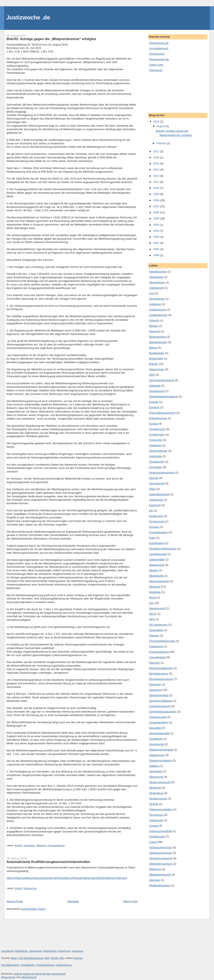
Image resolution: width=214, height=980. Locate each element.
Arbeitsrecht (156, 288)
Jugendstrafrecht (159, 494)
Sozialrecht (156, 739)
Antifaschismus (64, 965)
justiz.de (18, 974)
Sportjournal (156, 744)
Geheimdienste (158, 451)
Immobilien (30, 845)
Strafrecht (155, 788)
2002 (157, 237)
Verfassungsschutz (160, 853)
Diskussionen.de (159, 59)
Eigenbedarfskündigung (163, 396)
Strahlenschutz (158, 799)
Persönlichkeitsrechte (162, 641)
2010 (157, 188)
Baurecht (154, 331)
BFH (62, 958)
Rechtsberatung (159, 674)
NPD (152, 619)
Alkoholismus (157, 282)
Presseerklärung (56, 845)
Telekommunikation (161, 809)
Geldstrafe (155, 456)
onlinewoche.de (29, 977)
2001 (157, 243)
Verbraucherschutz (160, 847)
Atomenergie (157, 299)
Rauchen (154, 663)
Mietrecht (41, 845)
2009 (157, 194)
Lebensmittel (157, 559)
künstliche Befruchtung (163, 549)
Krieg (152, 538)
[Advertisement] (168, 92)
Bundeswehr (157, 353)
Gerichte (78, 958)
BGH (47, 958)
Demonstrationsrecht (162, 380)
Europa (153, 424)
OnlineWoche (50, 951)
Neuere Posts (15, 901)
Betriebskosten (158, 342)
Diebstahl (155, 386)
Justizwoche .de (28, 17)
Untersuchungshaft (160, 831)
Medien (153, 570)
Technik (154, 804)
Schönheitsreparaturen (163, 712)
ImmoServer (8, 951)
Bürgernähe (156, 358)
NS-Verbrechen (158, 625)
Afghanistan (156, 277)
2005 (157, 218)
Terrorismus (156, 815)
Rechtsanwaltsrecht (161, 668)
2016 (157, 157)
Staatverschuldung (160, 760)
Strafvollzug (156, 793)
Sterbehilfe (155, 771)
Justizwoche (35, 951)
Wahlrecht (155, 869)
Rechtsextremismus (161, 679)
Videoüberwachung (161, 864)
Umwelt (153, 826)
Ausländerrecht (158, 315)
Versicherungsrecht (161, 858)
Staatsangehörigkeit (161, 750)
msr (151, 603)
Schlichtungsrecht (160, 706)
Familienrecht (157, 429)
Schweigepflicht (158, 722)
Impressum (156, 70)
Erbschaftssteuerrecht (162, 413)
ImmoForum (64, 951)
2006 (157, 212)
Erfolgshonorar (158, 418)
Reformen (155, 684)
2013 (157, 170)
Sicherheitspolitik (159, 733)
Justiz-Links (156, 65)
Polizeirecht (156, 646)
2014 (157, 164)
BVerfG (19, 845)
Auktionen (155, 304)
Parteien (154, 636)
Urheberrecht (157, 837)
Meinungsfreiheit (159, 581)
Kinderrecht (156, 516)
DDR (152, 375)
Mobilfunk (155, 592)
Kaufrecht (155, 505)
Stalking (154, 766)
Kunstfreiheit (157, 543)
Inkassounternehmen (162, 473)
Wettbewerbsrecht (160, 875)
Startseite (73, 901)
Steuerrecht (156, 777)
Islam (152, 489)
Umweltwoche (27, 965)
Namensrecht (157, 608)
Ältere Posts (130, 901)
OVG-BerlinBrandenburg (31, 958)
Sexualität (155, 728)
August (161, 126)
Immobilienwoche (10, 965)
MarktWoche (21, 951)
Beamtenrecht (157, 337)
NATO (153, 614)
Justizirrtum (156, 500)
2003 (157, 231)
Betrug (153, 348)
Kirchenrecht (157, 521)
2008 (157, 200)
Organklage (156, 630)
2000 (157, 249)
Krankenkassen (158, 532)
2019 (157, 122)
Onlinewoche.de (159, 43)
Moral (152, 598)
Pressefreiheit (157, 657)
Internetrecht (157, 483)
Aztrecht (154, 320)
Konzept (154, 527)
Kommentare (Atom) (33, 909)
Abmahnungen (158, 272)
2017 (157, 151)
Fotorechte (155, 440)
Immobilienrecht (159, 48)
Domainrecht (157, 54)
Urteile (153, 842)
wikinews (154, 880)
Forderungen (157, 435)
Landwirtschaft (158, 554)
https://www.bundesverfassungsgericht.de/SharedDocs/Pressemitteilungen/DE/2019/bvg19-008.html (67, 878)
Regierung (155, 690)
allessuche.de (8, 977)
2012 (157, 176)
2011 (157, 182)
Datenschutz (30, 888)
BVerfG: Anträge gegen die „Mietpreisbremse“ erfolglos (51, 39)
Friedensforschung (46, 965)
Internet (154, 478)
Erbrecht (154, 407)
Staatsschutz (157, 755)
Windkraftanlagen (160, 885)
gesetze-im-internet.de (34, 974)
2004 (157, 225)
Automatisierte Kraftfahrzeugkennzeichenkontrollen (48, 862)
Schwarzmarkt (158, 717)
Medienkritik (156, 576)
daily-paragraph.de (56, 974)
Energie (154, 402)
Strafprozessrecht (160, 782)
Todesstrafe (156, 820)
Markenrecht (157, 565)
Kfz (151, 511)
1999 (157, 255)
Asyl (152, 293)
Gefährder (155, 445)
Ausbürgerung (158, 310)
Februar (162, 143)
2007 (157, 206)
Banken (154, 326)
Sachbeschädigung (161, 701)
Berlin (14, 958)
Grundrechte (157, 462)
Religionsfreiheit (159, 695)
